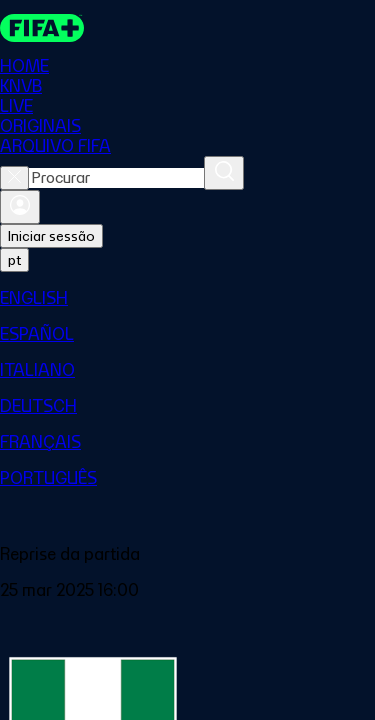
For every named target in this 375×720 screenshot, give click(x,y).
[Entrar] (20, 207)
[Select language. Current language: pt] (14, 260)
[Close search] (14, 178)
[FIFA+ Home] (42, 28)
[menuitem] (187, 298)
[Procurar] (224, 173)
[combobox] (116, 178)
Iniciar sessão (51, 236)
